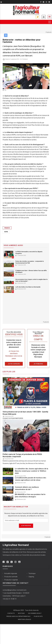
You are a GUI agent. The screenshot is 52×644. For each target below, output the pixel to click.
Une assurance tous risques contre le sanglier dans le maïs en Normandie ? (31, 280)
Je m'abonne (38, 17)
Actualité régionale (11, 573)
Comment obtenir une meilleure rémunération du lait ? (27, 488)
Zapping (31, 577)
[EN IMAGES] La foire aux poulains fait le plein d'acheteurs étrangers (30, 496)
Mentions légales (24, 619)
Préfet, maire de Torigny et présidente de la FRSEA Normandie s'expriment (22, 455)
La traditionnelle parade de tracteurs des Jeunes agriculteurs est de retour (30, 479)
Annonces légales (44, 17)
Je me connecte (50, 17)
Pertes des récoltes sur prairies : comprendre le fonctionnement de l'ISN (30, 262)
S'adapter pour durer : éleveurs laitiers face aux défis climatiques (31, 271)
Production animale (11, 577)
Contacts (11, 613)
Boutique (21, 613)
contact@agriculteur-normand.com (15, 590)
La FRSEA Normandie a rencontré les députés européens (29, 253)
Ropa (6, 232)
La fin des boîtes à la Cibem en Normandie (28, 287)
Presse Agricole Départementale (18, 616)
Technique (32, 573)
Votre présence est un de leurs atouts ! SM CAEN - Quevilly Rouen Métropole (25, 413)
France (7, 228)
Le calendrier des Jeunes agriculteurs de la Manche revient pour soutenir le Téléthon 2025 (31, 471)
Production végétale (11, 580)
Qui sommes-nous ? (35, 613)
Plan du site (38, 616)
